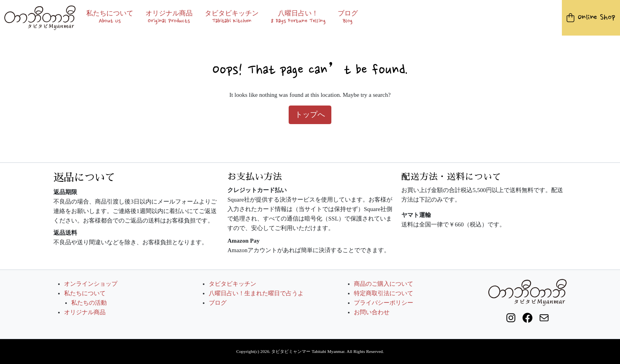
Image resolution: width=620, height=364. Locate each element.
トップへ (310, 114)
